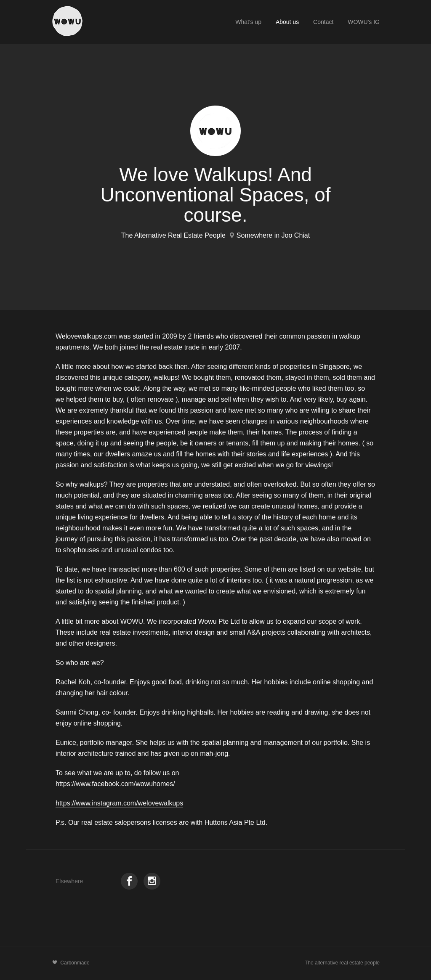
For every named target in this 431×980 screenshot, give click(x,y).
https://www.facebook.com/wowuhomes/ (115, 784)
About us (287, 22)
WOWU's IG (364, 22)
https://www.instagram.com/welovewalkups (119, 803)
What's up (248, 22)
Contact (323, 22)
